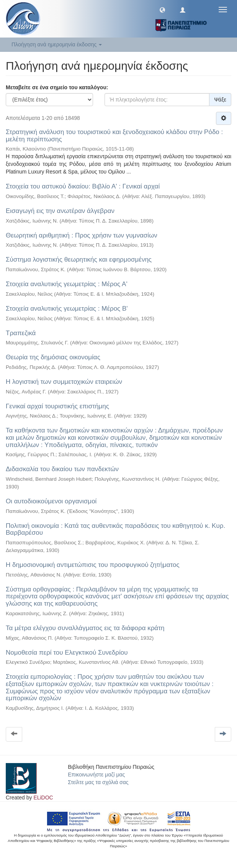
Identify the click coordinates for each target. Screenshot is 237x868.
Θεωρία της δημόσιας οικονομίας (53, 357)
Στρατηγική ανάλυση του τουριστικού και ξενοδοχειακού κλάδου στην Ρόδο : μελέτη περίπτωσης (114, 136)
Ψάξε (220, 100)
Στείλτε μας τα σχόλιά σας (98, 782)
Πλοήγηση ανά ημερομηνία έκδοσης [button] (57, 44)
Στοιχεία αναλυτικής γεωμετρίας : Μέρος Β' (67, 309)
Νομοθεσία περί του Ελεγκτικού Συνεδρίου (67, 653)
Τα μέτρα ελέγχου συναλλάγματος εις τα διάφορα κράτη (85, 628)
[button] (162, 10)
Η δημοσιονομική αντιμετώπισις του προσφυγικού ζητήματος (93, 565)
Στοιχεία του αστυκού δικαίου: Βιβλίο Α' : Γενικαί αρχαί (83, 186)
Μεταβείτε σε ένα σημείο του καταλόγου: (57, 87)
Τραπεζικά (21, 333)
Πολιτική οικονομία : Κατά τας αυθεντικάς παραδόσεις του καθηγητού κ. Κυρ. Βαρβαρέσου (115, 529)
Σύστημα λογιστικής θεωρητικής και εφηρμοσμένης (79, 260)
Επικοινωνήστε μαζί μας (96, 775)
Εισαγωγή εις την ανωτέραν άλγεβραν (60, 211)
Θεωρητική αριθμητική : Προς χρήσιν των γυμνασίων (82, 235)
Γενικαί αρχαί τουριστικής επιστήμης (57, 406)
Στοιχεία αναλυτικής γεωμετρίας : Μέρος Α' (67, 284)
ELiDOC (43, 798)
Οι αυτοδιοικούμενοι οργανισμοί (51, 501)
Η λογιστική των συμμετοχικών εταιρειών (64, 382)
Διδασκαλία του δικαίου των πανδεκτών (62, 469)
